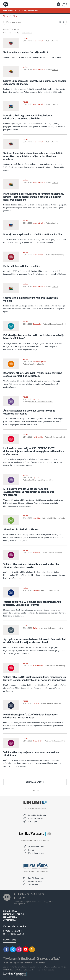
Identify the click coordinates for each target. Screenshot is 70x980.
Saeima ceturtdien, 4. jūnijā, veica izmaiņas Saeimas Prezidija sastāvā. (32, 57)
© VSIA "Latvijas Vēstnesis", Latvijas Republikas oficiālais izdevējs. (29, 970)
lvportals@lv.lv (17, 931)
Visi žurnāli (33, 885)
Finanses (36, 590)
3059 (11, 29)
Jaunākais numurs (36, 878)
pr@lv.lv (21, 934)
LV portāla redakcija (15, 927)
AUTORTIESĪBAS (10, 920)
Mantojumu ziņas (36, 853)
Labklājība (37, 518)
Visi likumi (33, 822)
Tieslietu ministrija (55, 553)
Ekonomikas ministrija (58, 324)
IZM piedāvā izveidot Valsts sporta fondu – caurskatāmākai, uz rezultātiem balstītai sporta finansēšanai (29, 492)
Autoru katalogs (35, 881)
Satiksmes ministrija (55, 628)
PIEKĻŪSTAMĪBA (10, 917)
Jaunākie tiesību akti (37, 815)
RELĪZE (25, 39)
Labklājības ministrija (57, 518)
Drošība (36, 703)
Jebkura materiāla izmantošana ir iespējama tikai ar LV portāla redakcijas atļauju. (35, 967)
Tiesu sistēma (38, 741)
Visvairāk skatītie (36, 819)
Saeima (55, 41)
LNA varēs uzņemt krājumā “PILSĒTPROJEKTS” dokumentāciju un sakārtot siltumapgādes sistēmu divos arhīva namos (34, 451)
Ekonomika (37, 324)
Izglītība (36, 399)
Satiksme (36, 628)
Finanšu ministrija (54, 590)
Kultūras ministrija (58, 437)
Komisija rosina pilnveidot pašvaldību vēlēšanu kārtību (33, 235)
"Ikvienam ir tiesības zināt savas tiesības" (32, 959)
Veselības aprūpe (39, 362)
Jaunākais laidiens (36, 847)
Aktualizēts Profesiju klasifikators (21, 530)
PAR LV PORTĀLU (10, 911)
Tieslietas (36, 553)
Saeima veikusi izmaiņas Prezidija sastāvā (26, 52)
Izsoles (31, 850)
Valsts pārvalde (39, 41)
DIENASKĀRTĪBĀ (10, 11)
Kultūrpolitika (38, 437)
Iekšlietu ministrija (54, 703)
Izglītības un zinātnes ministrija (41, 402)
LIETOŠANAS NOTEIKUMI (14, 914)
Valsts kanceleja (58, 255)
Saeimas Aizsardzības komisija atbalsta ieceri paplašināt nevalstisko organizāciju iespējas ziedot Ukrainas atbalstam (33, 156)
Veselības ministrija (37, 364)
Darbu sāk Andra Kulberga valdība (22, 266)
